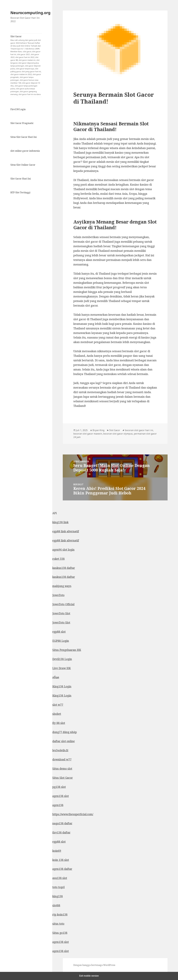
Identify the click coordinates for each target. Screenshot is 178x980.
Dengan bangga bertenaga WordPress (94, 965)
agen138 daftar (62, 869)
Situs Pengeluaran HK (67, 650)
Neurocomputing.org (30, 13)
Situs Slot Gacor (63, 778)
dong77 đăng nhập (65, 732)
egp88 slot (59, 632)
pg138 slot (59, 787)
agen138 (58, 805)
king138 (58, 896)
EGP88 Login (61, 641)
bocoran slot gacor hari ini (139, 430)
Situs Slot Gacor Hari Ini (24, 137)
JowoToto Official (63, 604)
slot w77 (58, 705)
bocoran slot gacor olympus (118, 434)
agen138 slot (61, 796)
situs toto (58, 924)
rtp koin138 (60, 915)
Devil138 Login (62, 659)
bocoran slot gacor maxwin (88, 434)
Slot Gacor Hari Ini (21, 179)
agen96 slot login (63, 550)
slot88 (56, 905)
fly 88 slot (59, 723)
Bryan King (98, 430)
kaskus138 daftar (64, 568)
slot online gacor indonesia (25, 151)
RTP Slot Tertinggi (20, 192)
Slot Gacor (26, 65)
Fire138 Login (18, 109)
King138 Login (62, 686)
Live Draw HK (62, 668)
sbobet (57, 714)
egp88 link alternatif (66, 531)
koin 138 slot (61, 860)
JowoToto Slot (61, 613)
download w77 (62, 759)
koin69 (57, 851)
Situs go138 (60, 933)
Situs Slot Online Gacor (23, 165)
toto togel (58, 887)
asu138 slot (60, 878)
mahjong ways (62, 586)
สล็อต (56, 677)
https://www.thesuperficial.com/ (73, 814)
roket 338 (58, 559)
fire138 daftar (61, 833)
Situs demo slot (62, 769)
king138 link (60, 522)
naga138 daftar (62, 823)
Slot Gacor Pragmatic (22, 123)
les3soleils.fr (60, 750)
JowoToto (58, 595)
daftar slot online (64, 741)
